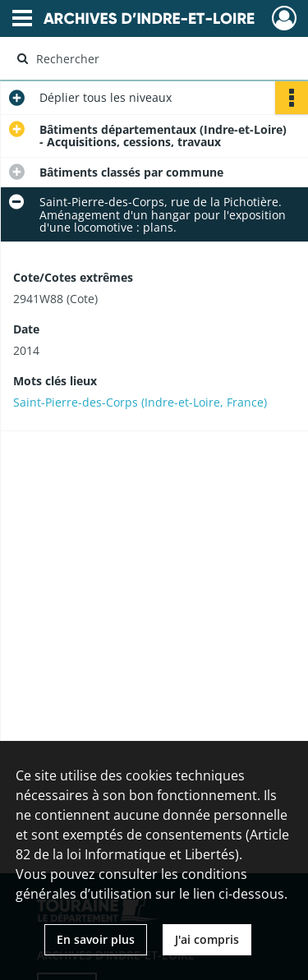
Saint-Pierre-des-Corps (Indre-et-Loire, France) (140, 402)
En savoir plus (96, 939)
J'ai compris (207, 939)
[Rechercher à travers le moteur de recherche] (152, 58)
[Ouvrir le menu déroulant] (22, 20)
